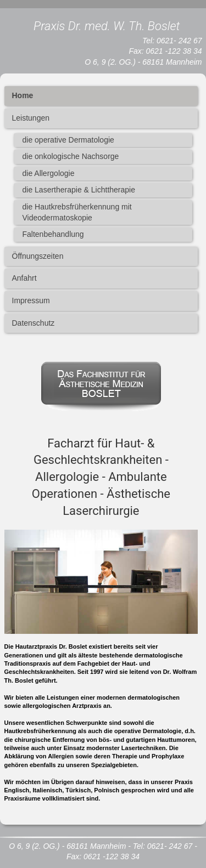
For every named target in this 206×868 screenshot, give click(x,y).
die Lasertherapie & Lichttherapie (79, 190)
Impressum (31, 300)
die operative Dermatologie (68, 140)
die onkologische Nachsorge (71, 156)
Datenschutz (34, 323)
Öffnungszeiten (38, 256)
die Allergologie (49, 173)
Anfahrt (24, 278)
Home (23, 95)
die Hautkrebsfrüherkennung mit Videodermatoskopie (77, 212)
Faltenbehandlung (53, 234)
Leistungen (31, 118)
